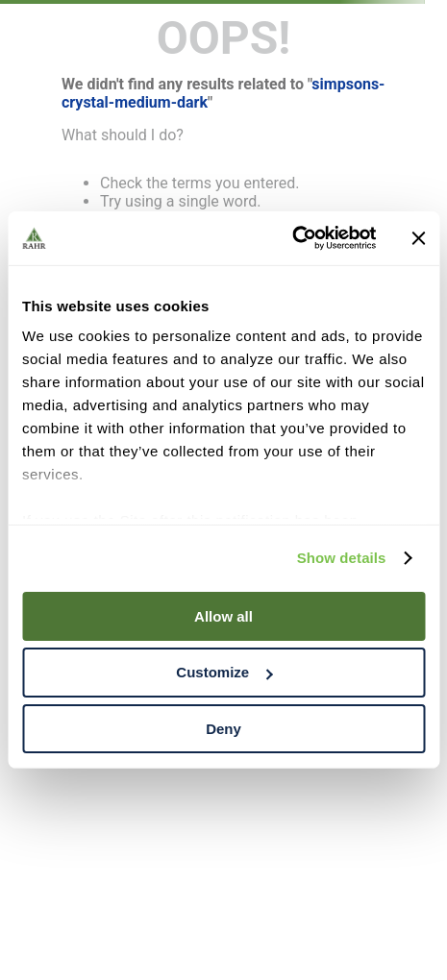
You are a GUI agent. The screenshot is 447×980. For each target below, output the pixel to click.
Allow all (223, 615)
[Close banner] (418, 238)
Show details (342, 558)
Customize (224, 672)
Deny (223, 729)
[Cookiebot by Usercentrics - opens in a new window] (292, 238)
